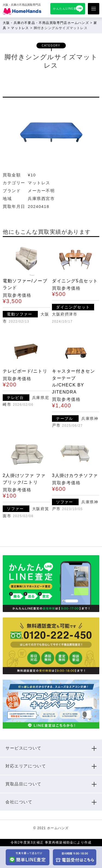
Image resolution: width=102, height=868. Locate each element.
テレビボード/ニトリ (25, 371)
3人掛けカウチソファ (75, 475)
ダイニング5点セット (75, 281)
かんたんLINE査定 (66, 9)
